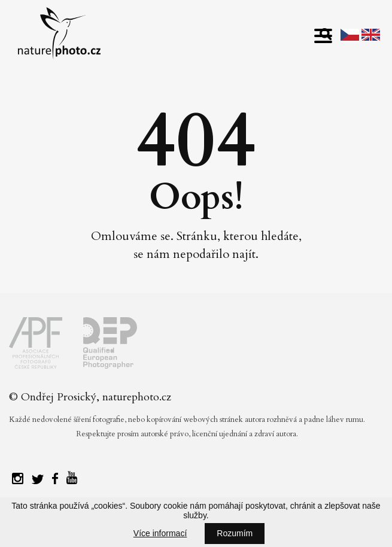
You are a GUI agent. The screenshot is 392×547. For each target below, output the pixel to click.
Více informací (160, 533)
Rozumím (235, 533)
